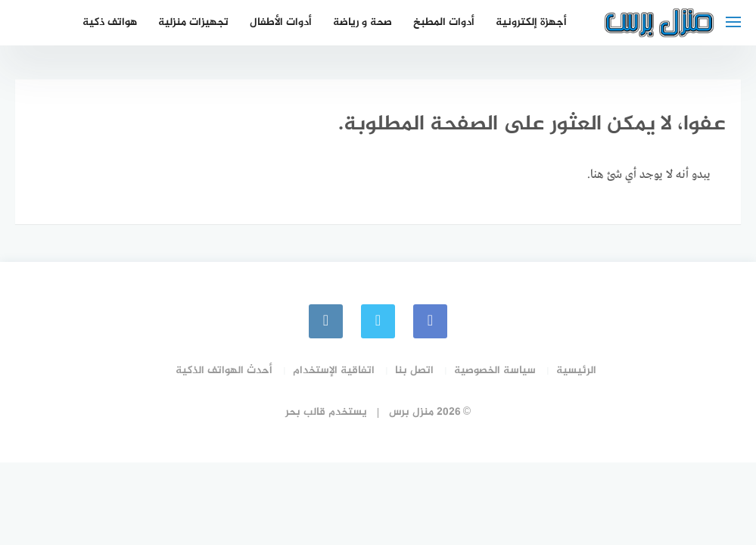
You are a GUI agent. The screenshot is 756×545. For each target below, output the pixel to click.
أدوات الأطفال (281, 22)
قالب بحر (305, 412)
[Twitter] (378, 321)
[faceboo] (430, 321)
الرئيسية (576, 371)
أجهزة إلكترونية (531, 22)
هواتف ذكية (110, 22)
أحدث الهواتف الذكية (224, 371)
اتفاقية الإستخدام (334, 371)
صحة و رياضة (362, 22)
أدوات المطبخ (444, 22)
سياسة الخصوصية (495, 371)
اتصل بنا (414, 371)
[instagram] (326, 321)
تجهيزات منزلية (193, 22)
